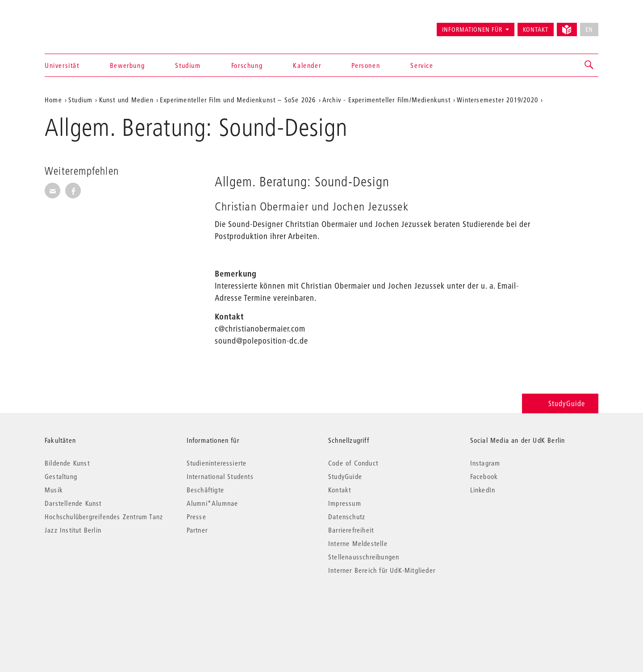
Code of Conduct (353, 463)
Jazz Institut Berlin (73, 530)
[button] (589, 65)
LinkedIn (483, 490)
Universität (62, 65)
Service (422, 65)
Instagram (485, 463)
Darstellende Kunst (73, 503)
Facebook (484, 476)
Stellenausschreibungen (364, 557)
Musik (54, 490)
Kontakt (536, 29)
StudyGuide (560, 403)
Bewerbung (127, 65)
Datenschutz (347, 517)
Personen (366, 65)
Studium (188, 65)
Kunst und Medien (126, 100)
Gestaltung (61, 476)
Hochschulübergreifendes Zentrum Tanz (104, 517)
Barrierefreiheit (351, 530)
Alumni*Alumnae (213, 503)
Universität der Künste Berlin (80, 25)
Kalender (307, 65)
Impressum (345, 503)
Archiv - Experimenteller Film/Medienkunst (386, 100)
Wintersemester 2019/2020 (497, 100)
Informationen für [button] (472, 29)
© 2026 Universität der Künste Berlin (91, 608)
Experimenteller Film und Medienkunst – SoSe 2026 (238, 100)
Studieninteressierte (217, 463)
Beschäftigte (205, 490)
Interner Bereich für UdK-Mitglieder (382, 570)
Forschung (247, 65)
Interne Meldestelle (358, 543)
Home (53, 100)
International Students (220, 476)
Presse (196, 517)
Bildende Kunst (67, 463)
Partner (197, 530)
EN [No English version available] (589, 29)
